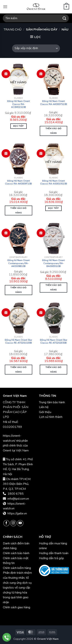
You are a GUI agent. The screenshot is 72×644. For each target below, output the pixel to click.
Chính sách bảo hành (17, 553)
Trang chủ (13, 30)
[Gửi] (65, 18)
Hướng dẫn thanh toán (54, 553)
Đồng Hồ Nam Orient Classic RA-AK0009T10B (18, 182)
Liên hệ (44, 407)
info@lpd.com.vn (18, 499)
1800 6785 (16, 494)
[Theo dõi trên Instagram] (13, 523)
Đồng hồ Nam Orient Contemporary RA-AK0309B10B (19, 263)
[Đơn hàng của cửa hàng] (36, 48)
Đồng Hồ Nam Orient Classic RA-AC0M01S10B (19, 104)
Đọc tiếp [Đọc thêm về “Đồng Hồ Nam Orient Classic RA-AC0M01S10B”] (19, 126)
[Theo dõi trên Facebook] (6, 523)
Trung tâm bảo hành (52, 402)
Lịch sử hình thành (51, 417)
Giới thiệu (45, 412)
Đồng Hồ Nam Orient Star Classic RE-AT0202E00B (54, 342)
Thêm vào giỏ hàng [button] (54, 131)
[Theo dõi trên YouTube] (20, 523)
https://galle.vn (17, 513)
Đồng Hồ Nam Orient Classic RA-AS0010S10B (54, 182)
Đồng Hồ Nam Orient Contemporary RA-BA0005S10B (53, 263)
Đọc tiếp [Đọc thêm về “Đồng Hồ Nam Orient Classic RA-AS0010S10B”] (53, 208)
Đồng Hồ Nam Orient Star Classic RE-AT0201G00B (18, 342)
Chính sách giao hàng (17, 607)
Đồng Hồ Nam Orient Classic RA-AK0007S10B (54, 103)
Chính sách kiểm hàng (17, 568)
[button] (5, 7)
